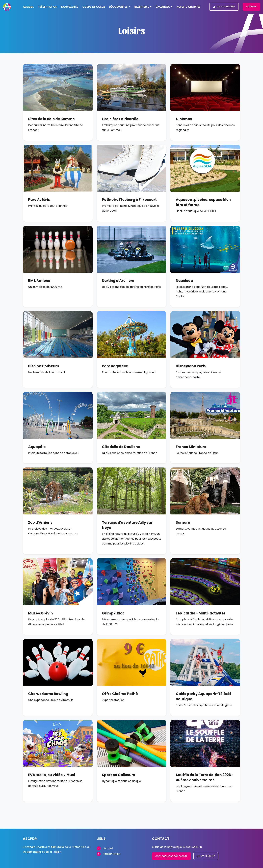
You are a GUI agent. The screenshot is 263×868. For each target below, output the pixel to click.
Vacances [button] (163, 7)
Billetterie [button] (142, 7)
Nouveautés (70, 7)
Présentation (47, 7)
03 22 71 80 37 (206, 856)
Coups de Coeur (94, 7)
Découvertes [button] (119, 7)
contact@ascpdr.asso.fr (171, 856)
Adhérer (252, 6)
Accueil (28, 7)
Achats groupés (188, 7)
